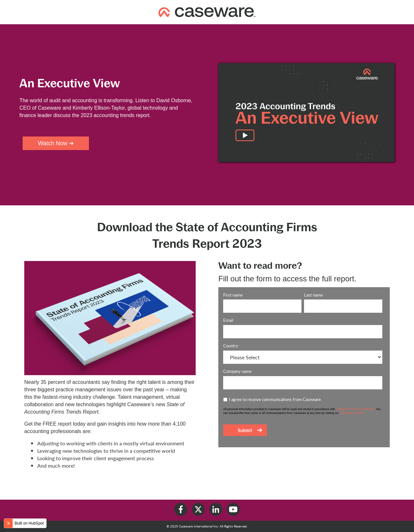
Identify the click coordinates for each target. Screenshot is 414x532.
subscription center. (352, 413)
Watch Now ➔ (56, 143)
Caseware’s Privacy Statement (355, 409)
